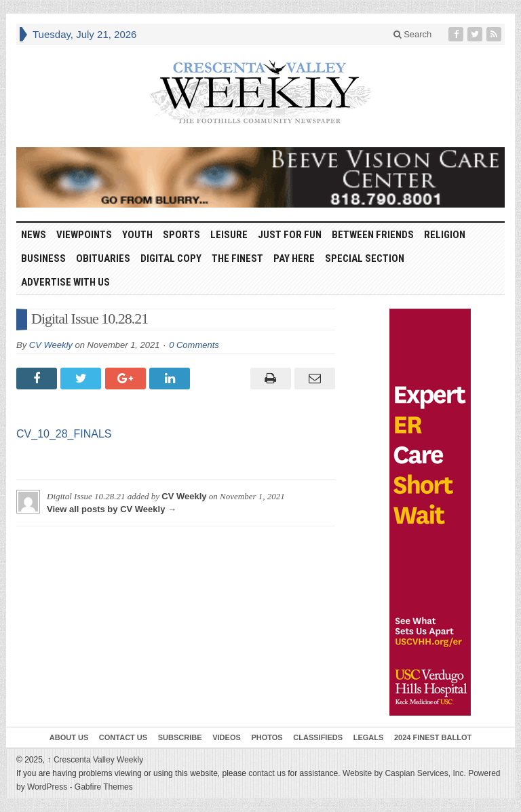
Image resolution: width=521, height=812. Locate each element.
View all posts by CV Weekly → (112, 509)
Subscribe (180, 737)
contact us (267, 773)
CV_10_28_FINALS (64, 434)
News (34, 235)
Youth (137, 235)
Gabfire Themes (104, 787)
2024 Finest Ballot (433, 737)
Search (413, 34)
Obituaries (103, 258)
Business (43, 258)
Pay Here (294, 258)
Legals (369, 737)
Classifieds (318, 737)
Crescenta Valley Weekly (96, 760)
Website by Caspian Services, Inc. (404, 773)
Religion (445, 235)
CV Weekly (51, 345)
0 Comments (194, 345)
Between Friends (373, 235)
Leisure (229, 235)
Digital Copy (171, 258)
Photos (267, 737)
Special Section (365, 258)
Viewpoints (84, 235)
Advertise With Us (65, 282)
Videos (227, 737)
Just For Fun (290, 235)
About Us (69, 737)
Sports (181, 235)
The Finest (237, 258)
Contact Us (123, 737)
